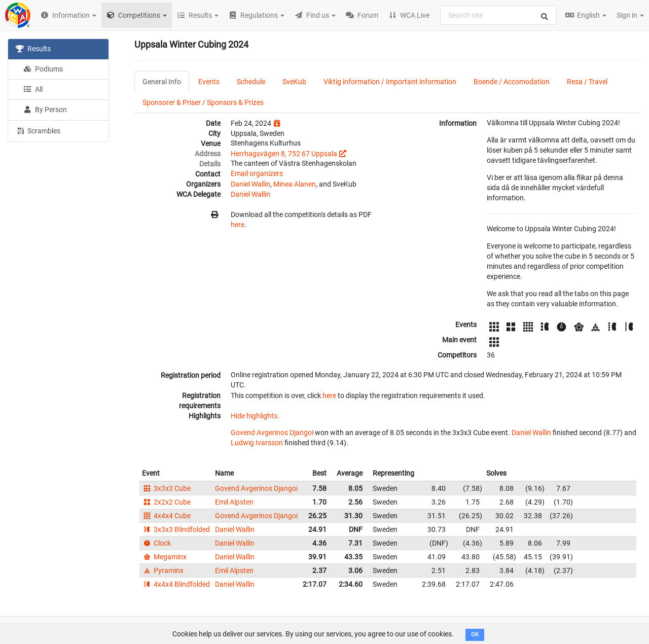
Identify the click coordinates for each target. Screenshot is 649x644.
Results (33, 49)
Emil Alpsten (234, 502)
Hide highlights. (255, 416)
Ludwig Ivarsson (257, 443)
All (33, 89)
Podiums (43, 69)
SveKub (294, 82)
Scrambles (38, 130)
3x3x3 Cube (166, 488)
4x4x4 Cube (166, 516)
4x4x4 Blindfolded (176, 584)
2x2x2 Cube (166, 502)
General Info (162, 82)
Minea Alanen (295, 184)
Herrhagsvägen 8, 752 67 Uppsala (284, 154)
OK (475, 635)
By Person (45, 110)
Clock (156, 543)
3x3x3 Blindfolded (176, 529)
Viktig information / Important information (390, 82)
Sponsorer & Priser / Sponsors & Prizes (203, 102)
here (238, 225)
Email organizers (257, 173)
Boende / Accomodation (512, 82)
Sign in (630, 15)
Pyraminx (163, 570)
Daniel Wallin (250, 184)
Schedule (251, 82)
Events (209, 82)
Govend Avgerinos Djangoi (272, 433)
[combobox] (498, 15)
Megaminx (164, 557)
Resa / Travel (587, 82)
